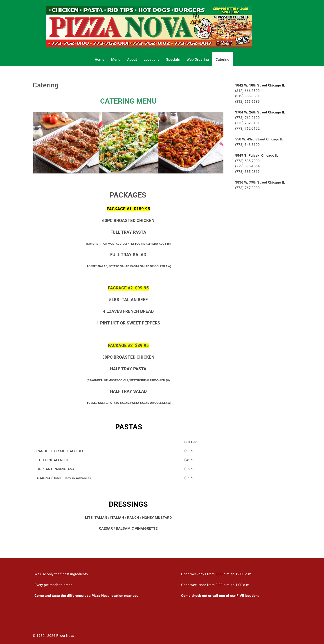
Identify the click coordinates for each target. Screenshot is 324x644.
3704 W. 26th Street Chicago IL (260, 112)
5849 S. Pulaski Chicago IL (257, 155)
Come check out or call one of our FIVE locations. (221, 596)
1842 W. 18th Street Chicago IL (260, 85)
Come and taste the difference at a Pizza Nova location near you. (87, 596)
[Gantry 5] (149, 26)
